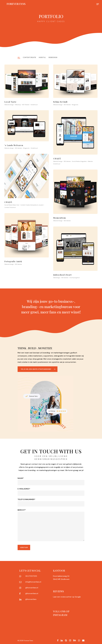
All (19, 57)
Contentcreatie (29, 57)
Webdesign (53, 57)
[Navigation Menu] (98, 4)
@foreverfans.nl (32, 588)
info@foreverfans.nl (33, 582)
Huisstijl (42, 57)
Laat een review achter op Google (67, 597)
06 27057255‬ (31, 576)
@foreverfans (31, 599)
